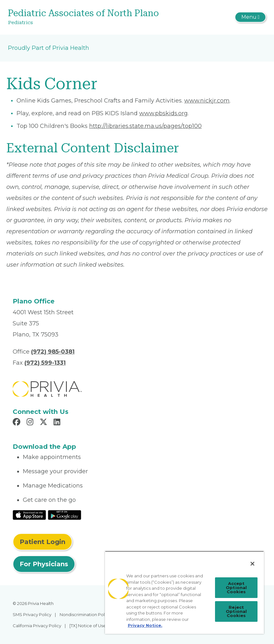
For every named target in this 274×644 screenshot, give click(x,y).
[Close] (252, 564)
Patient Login (42, 542)
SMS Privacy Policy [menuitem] (32, 614)
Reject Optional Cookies (236, 611)
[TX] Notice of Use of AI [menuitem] (93, 626)
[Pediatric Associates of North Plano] (94, 17)
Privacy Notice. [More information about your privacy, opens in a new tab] (145, 625)
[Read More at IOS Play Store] (29, 515)
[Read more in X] (44, 423)
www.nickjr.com (207, 101)
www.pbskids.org (163, 113)
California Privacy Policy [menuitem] (37, 626)
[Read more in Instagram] (31, 423)
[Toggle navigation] (250, 17)
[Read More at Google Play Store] (65, 515)
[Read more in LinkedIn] (58, 423)
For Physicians (44, 564)
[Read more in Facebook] (17, 423)
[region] (184, 592)
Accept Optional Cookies (236, 588)
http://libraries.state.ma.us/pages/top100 (145, 126)
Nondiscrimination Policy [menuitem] (85, 614)
